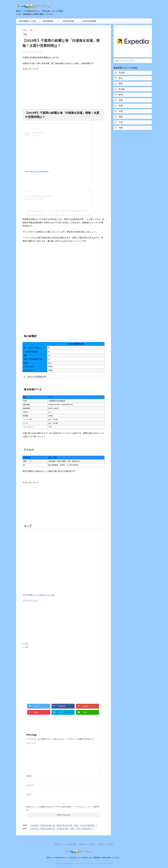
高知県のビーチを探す (106, 844)
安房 (26, 647)
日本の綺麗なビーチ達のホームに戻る (39, 595)
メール (30, 785)
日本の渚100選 (69, 21)
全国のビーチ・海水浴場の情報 (65, 844)
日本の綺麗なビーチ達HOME (27, 22)
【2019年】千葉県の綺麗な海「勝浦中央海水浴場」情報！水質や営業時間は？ (63, 825)
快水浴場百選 (48, 21)
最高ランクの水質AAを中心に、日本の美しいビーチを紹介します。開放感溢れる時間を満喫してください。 (84, 858)
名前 (29, 776)
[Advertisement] (44, 88)
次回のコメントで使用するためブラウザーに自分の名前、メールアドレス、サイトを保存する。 (63, 808)
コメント (31, 743)
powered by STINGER (105, 864)
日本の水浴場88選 (89, 21)
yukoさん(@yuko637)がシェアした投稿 (43, 211)
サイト (29, 794)
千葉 (26, 644)
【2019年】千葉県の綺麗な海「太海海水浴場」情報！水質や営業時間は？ (61, 829)
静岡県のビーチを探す (87, 844)
